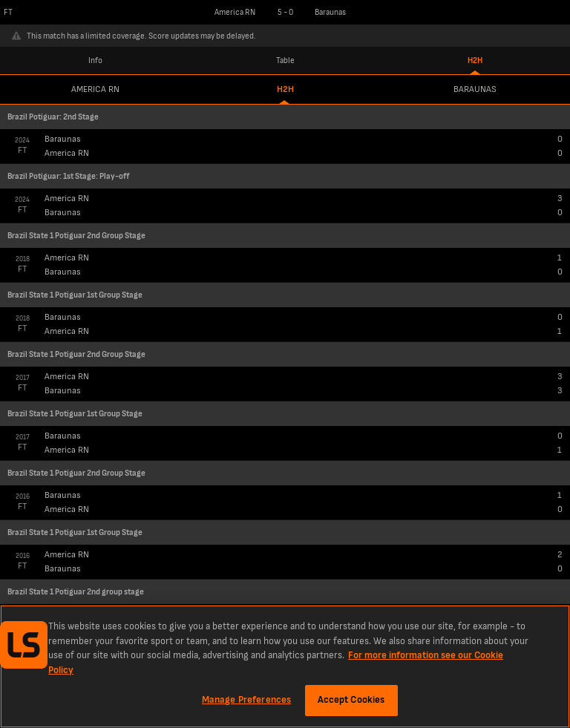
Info (95, 60)
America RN (95, 89)
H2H (475, 60)
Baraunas (475, 89)
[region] (285, 666)
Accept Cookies (351, 700)
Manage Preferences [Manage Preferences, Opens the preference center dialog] (246, 700)
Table (285, 60)
